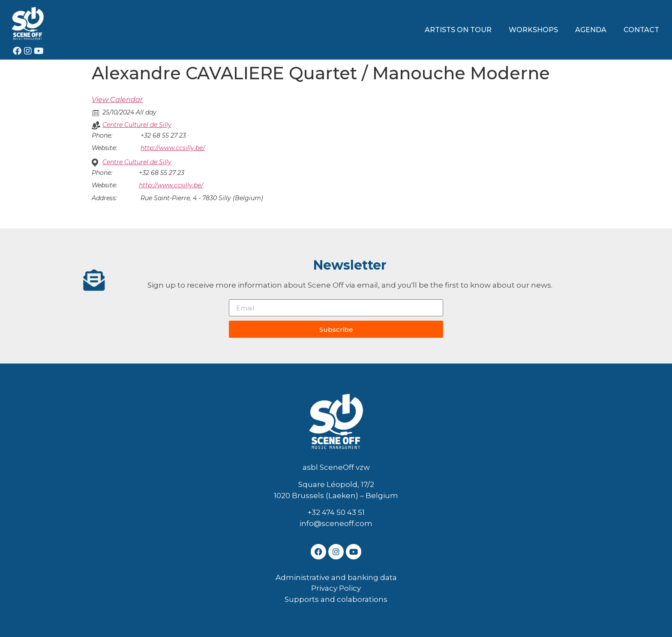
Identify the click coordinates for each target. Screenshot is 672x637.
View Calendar (117, 100)
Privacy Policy (336, 588)
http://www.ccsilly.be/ (173, 148)
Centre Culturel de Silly (137, 125)
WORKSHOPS (533, 30)
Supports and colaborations (336, 599)
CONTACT (641, 30)
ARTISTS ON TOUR (458, 30)
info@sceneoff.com (336, 523)
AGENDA (591, 30)
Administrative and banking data (336, 577)
